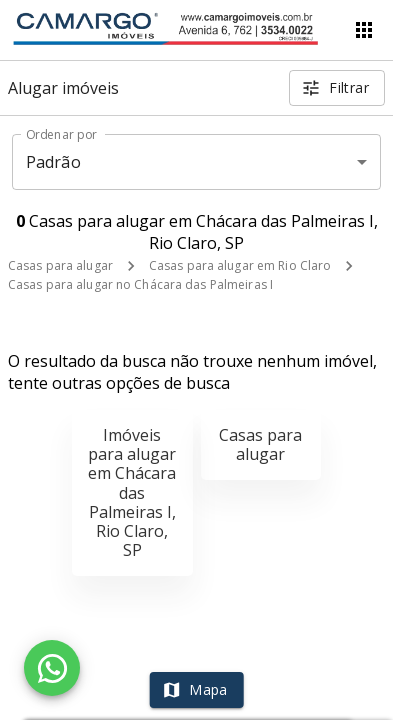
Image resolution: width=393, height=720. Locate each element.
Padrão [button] (53, 162)
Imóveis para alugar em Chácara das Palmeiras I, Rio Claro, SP (132, 492)
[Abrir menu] (364, 30)
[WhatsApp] (52, 668)
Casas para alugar (60, 265)
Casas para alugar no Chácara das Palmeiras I (140, 284)
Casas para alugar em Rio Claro (240, 265)
